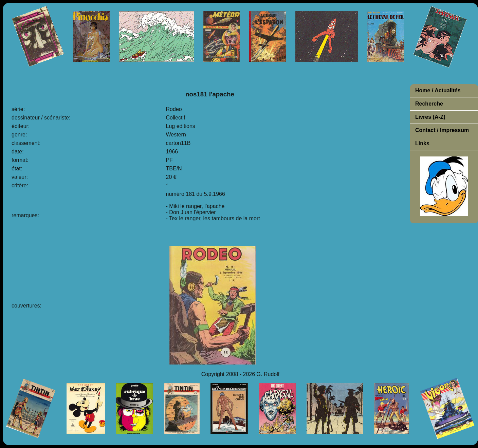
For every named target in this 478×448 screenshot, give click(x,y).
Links (422, 143)
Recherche (429, 104)
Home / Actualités (438, 90)
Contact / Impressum (442, 130)
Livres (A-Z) (430, 117)
